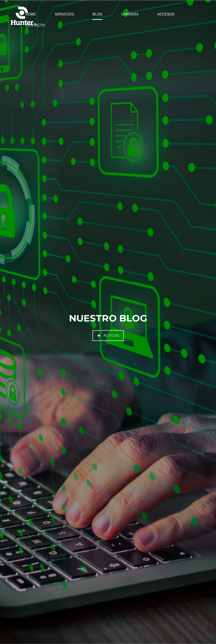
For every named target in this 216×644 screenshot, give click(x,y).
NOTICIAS (108, 336)
